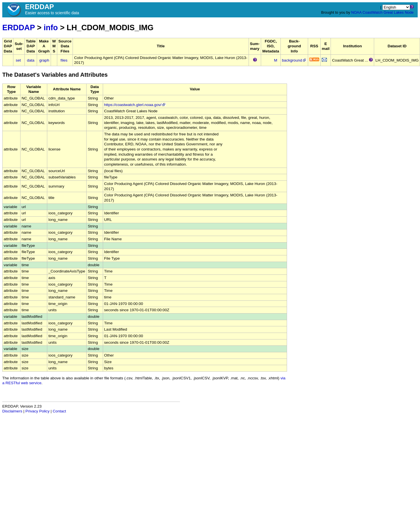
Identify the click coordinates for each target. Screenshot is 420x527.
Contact (59, 411)
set (18, 60)
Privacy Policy (37, 411)
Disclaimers (12, 411)
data (30, 60)
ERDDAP (19, 28)
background (294, 60)
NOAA (356, 12)
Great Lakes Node (399, 12)
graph (44, 60)
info (51, 28)
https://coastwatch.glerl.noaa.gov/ (135, 105)
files (64, 60)
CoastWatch (372, 12)
